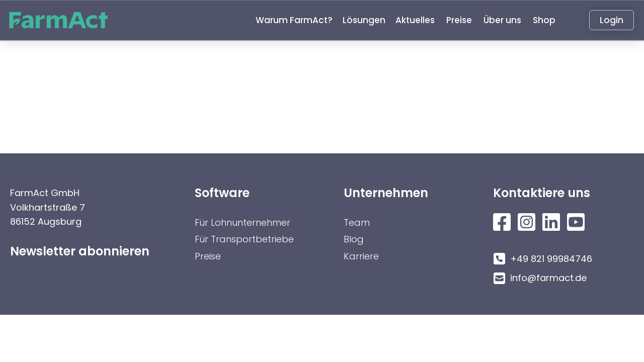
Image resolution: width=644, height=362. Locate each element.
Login (612, 20)
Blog (354, 239)
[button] (294, 20)
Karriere (361, 256)
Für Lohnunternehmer (243, 222)
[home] (63, 20)
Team (357, 222)
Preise (208, 256)
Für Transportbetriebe (244, 239)
